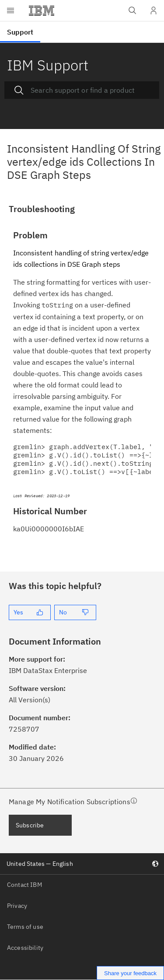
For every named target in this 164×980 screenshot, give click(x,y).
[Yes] (30, 612)
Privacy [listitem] (17, 906)
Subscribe (30, 825)
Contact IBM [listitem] (24, 885)
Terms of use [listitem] (25, 927)
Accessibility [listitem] (25, 948)
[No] (75, 612)
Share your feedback (130, 973)
